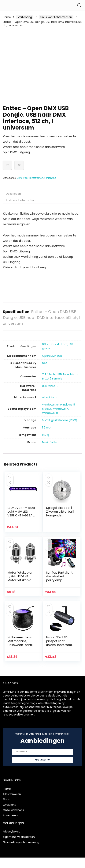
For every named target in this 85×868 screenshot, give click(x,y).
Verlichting (25, 17)
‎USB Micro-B (50, 386)
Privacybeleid (12, 832)
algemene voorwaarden (19, 837)
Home (7, 17)
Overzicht (9, 805)
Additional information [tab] (21, 200)
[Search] (79, 5)
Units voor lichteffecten (56, 17)
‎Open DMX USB (52, 356)
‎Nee (45, 363)
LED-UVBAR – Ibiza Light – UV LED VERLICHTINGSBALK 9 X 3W (22, 513)
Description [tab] (13, 194)
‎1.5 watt (47, 428)
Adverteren (10, 815)
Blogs (6, 799)
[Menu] (5, 5)
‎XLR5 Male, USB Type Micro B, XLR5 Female (60, 376)
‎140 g (46, 435)
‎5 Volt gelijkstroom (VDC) (60, 420)
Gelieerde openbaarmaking (21, 842)
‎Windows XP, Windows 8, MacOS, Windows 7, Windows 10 (59, 409)
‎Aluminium (49, 397)
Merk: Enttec (50, 442)
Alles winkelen (12, 794)
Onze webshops (13, 810)
